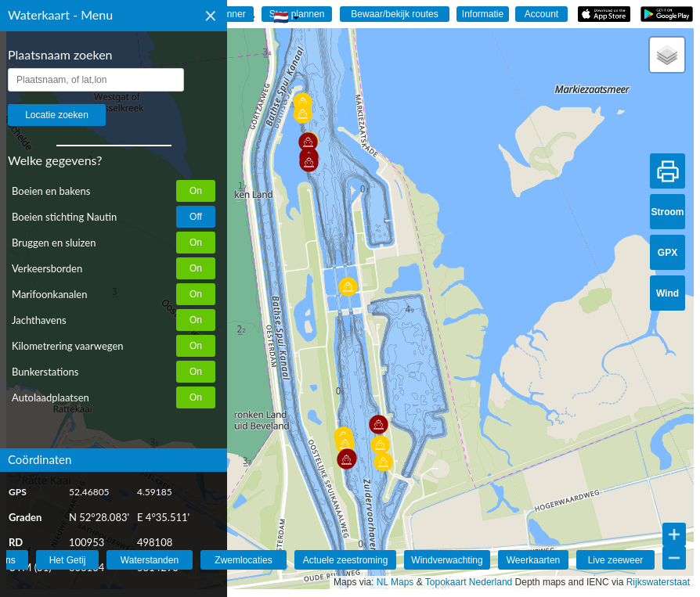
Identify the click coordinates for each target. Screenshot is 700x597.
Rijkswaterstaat (658, 582)
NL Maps (395, 582)
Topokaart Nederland (469, 582)
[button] (379, 424)
